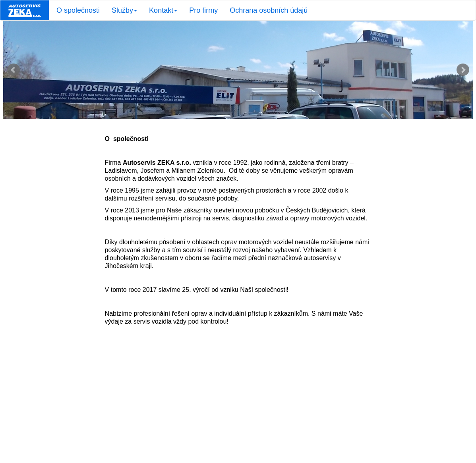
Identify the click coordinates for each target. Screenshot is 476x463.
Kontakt (163, 10)
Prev (14, 70)
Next (463, 70)
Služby (124, 10)
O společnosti (78, 10)
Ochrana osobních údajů (269, 10)
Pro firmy (203, 10)
